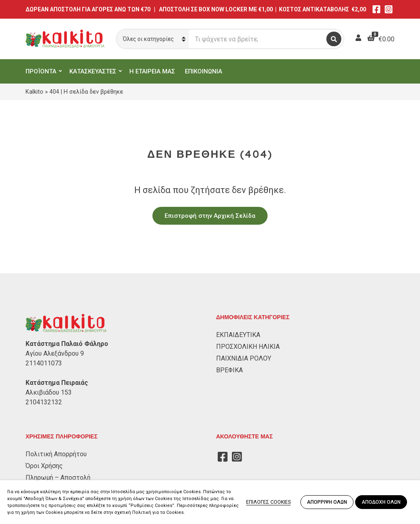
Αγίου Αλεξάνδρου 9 (55, 353)
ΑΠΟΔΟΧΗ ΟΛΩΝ (381, 502)
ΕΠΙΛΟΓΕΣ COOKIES (268, 502)
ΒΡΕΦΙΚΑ (229, 370)
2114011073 (44, 363)
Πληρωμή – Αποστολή (58, 478)
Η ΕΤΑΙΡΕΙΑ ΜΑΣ (152, 71)
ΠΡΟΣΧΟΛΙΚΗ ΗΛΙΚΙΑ (248, 347)
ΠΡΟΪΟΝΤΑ (41, 71)
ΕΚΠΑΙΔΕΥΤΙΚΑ (238, 335)
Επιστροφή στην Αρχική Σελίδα (210, 216)
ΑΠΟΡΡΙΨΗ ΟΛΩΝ (327, 502)
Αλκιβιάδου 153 (49, 392)
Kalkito (34, 92)
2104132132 (44, 402)
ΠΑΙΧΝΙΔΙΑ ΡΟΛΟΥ (244, 358)
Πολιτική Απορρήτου (56, 454)
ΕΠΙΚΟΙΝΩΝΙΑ (204, 71)
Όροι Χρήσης (44, 466)
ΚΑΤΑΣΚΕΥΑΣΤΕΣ (93, 71)
